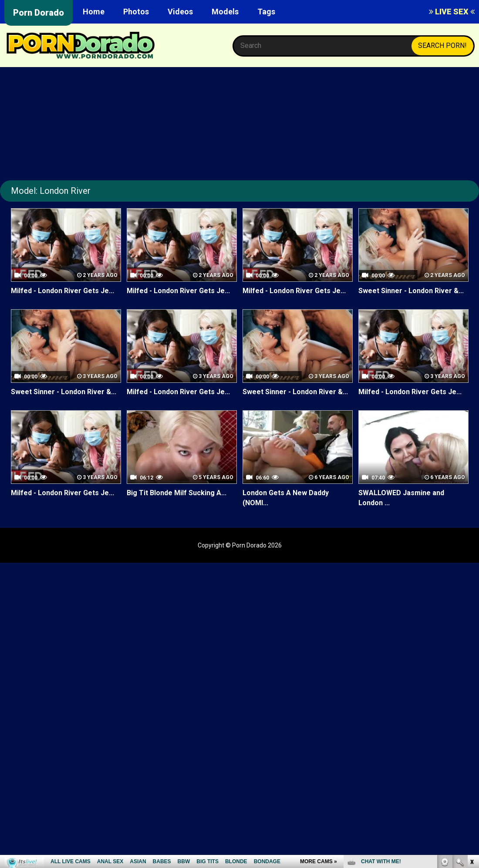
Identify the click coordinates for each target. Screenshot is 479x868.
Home (94, 12)
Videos (180, 12)
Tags (266, 12)
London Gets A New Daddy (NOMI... (286, 498)
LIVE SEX (452, 12)
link (471, 732)
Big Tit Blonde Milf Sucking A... (177, 493)
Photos (136, 12)
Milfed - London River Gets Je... (62, 291)
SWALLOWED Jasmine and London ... (401, 498)
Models (225, 12)
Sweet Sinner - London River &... (411, 291)
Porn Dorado (39, 13)
